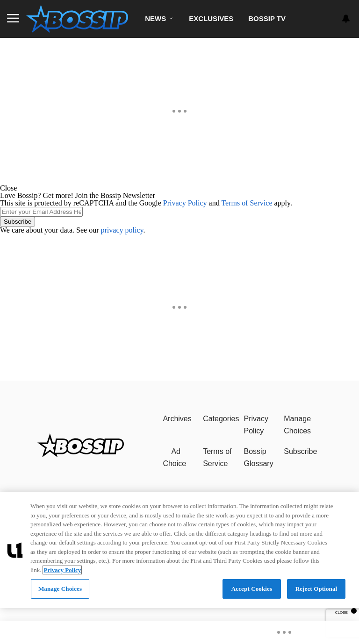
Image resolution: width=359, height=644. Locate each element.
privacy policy (122, 230)
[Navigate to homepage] (77, 19)
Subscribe (18, 222)
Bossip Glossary (259, 457)
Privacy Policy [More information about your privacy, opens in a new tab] (62, 570)
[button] (179, 188)
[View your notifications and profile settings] (346, 19)
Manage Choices (297, 425)
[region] (179, 550)
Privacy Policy (185, 203)
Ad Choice (174, 457)
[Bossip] (81, 455)
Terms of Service (247, 203)
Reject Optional (316, 589)
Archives (177, 419)
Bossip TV (267, 18)
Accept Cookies (252, 589)
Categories (221, 419)
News (155, 18)
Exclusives (211, 18)
